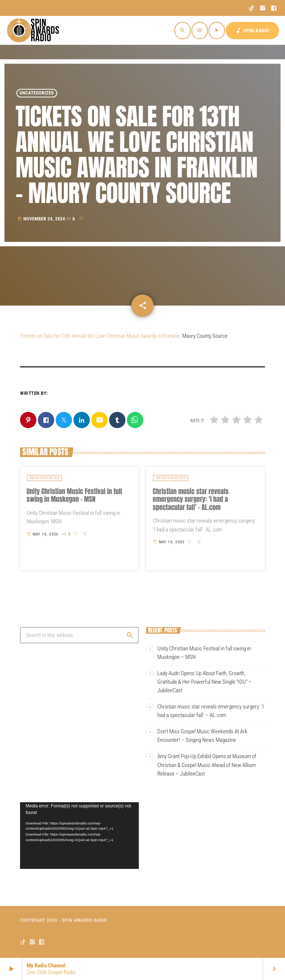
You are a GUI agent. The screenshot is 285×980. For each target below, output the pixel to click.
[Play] (217, 31)
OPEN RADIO (252, 31)
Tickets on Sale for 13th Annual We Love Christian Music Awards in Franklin (100, 336)
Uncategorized (37, 93)
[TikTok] (252, 8)
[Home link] (34, 30)
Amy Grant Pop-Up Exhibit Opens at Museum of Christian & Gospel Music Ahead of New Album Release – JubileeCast (207, 765)
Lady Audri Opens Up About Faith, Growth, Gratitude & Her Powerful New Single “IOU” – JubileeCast (205, 682)
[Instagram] (263, 8)
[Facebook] (274, 8)
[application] (79, 836)
